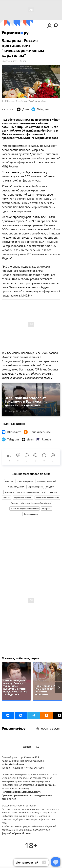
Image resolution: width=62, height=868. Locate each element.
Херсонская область (23, 498)
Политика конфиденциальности (21, 792)
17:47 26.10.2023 (10, 61)
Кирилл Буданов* (16, 487)
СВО (44, 492)
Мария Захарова (35, 487)
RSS (37, 747)
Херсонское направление (47, 498)
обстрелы (47, 509)
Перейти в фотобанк (37, 101)
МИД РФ (50, 487)
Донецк (14, 503)
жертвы (53, 492)
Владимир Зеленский (46, 481)
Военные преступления (28, 492)
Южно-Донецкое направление (25, 509)
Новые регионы (31, 514)
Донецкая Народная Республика (36, 503)
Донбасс (7, 498)
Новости (9, 481)
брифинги (9, 492)
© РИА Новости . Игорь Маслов (14, 101)
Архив (27, 747)
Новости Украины (25, 481)
